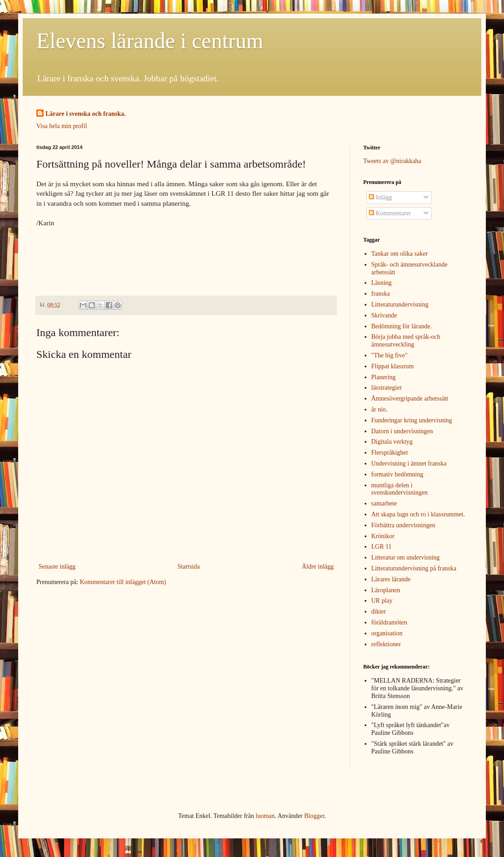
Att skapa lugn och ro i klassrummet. (418, 514)
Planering (384, 377)
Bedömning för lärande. (402, 326)
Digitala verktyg (392, 442)
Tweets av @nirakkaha (392, 161)
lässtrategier (387, 388)
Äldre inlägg (318, 567)
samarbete (384, 503)
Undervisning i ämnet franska (409, 463)
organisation (387, 633)
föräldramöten (389, 622)
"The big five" (390, 355)
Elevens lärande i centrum (150, 41)
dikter (379, 612)
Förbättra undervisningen (403, 525)
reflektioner (386, 644)
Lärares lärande (391, 579)
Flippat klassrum (393, 366)
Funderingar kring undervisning (412, 420)
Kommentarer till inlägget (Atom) (123, 582)
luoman (265, 816)
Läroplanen (386, 590)
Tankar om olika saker (400, 254)
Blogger (314, 816)
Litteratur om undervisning (406, 557)
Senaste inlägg (57, 567)
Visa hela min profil (62, 126)
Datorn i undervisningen (402, 431)
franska (381, 294)
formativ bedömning (398, 474)
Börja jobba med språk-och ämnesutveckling (406, 341)
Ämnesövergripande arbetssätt (410, 399)
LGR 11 (382, 547)
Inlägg (380, 197)
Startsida (189, 567)
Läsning (382, 283)
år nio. (380, 409)
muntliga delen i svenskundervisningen (400, 489)
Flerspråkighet (390, 453)
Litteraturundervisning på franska (414, 568)
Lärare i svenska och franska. (86, 114)
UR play (382, 601)
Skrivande (384, 315)
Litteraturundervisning (400, 305)
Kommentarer (390, 213)
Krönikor (383, 536)
